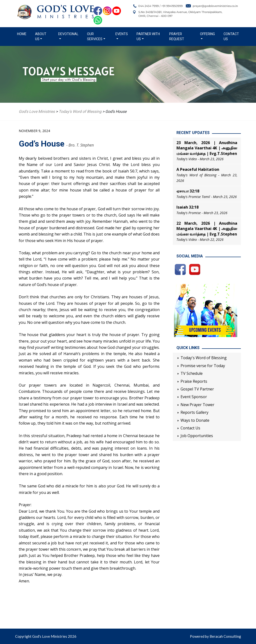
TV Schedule (192, 373)
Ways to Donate (195, 420)
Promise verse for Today (203, 366)
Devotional (68, 34)
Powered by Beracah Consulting (215, 636)
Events (122, 34)
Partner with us (148, 36)
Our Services (95, 36)
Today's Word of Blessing (204, 358)
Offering (207, 34)
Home (23, 34)
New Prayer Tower (197, 405)
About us (41, 36)
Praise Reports (194, 381)
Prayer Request (177, 36)
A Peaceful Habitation (198, 169)
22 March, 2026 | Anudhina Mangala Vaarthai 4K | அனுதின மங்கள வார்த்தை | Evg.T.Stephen (207, 229)
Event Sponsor (194, 397)
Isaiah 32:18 (187, 207)
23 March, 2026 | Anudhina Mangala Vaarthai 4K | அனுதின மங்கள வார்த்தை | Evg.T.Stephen (207, 148)
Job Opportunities (197, 436)
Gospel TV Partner (197, 389)
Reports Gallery (194, 412)
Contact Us (231, 36)
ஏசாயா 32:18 (188, 191)
